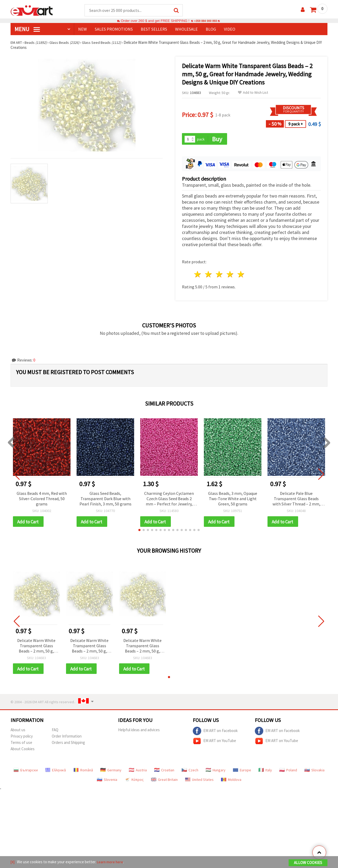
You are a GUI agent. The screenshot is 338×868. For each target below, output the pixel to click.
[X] (13, 862)
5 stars (241, 275)
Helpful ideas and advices (139, 731)
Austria (138, 772)
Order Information (67, 738)
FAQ (55, 731)
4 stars (230, 275)
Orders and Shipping (68, 744)
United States (199, 781)
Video (230, 29)
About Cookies (23, 750)
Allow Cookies (308, 863)
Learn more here (111, 862)
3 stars (220, 275)
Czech (190, 772)
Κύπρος (134, 781)
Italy (265, 772)
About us (18, 731)
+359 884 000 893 (205, 21)
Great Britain (164, 781)
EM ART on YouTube (214, 743)
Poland (288, 772)
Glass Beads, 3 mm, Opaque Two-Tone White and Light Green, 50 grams (233, 499)
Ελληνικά (56, 772)
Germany (111, 772)
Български (26, 772)
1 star (198, 275)
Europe (242, 772)
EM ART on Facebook (215, 733)
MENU (27, 29)
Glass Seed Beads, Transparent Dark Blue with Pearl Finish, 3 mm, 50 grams (105, 499)
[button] (139, 531)
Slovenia (107, 781)
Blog (211, 29)
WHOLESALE (186, 29)
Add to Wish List (253, 93)
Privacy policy (22, 738)
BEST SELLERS (154, 29)
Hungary (216, 772)
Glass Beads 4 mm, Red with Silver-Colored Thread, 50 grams (42, 499)
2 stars (209, 275)
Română (83, 772)
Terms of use (21, 744)
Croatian (164, 772)
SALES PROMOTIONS (114, 29)
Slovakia (314, 772)
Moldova (231, 781)
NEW (83, 29)
